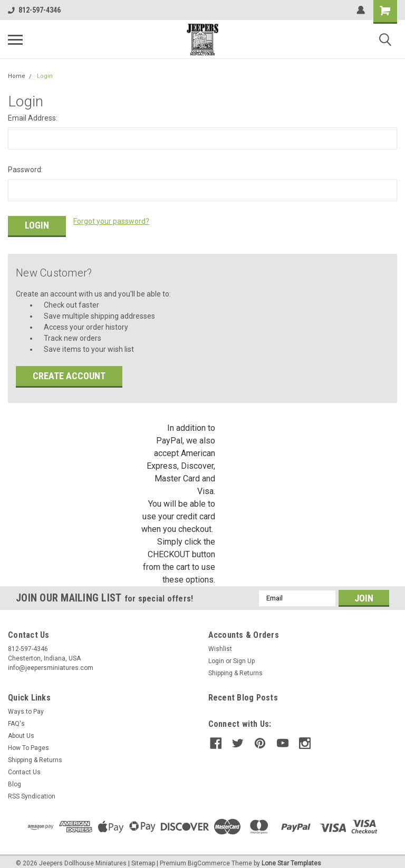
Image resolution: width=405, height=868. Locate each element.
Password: (25, 170)
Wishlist (220, 643)
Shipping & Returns (235, 667)
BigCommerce (209, 857)
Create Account (69, 370)
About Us (21, 730)
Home (17, 76)
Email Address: (33, 118)
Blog (15, 778)
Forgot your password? (111, 221)
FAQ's (16, 718)
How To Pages (28, 742)
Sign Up (244, 655)
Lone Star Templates (291, 857)
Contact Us (24, 766)
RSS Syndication (32, 791)
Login (45, 76)
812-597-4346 (34, 10)
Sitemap (143, 857)
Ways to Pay (26, 706)
